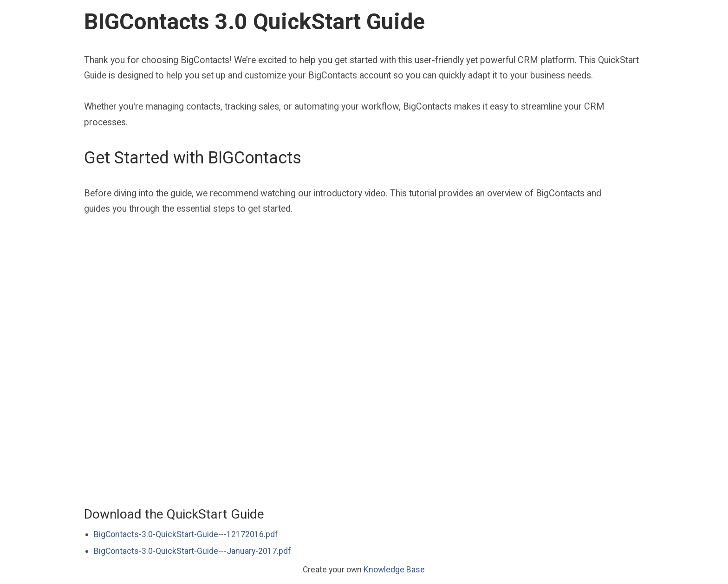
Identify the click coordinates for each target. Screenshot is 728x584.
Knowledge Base (394, 569)
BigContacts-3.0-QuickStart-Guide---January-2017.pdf (192, 551)
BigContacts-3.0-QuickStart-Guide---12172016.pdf (186, 534)
